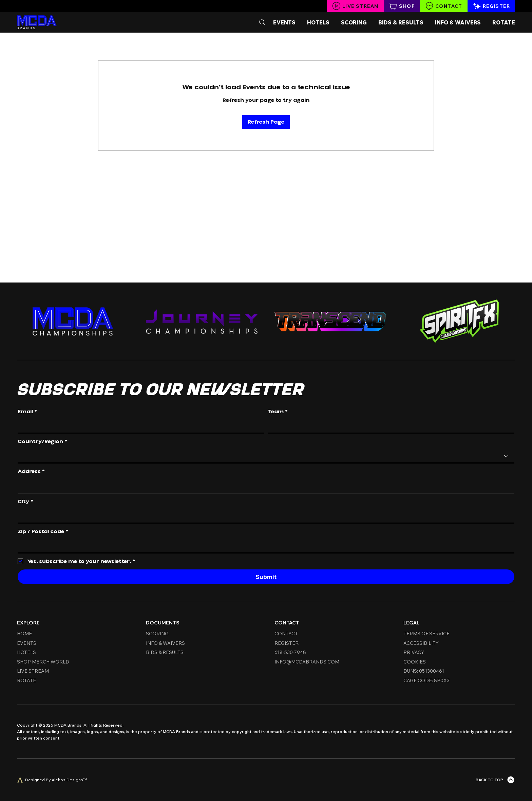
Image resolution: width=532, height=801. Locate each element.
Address (31, 472)
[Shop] (402, 6)
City (25, 502)
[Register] (491, 6)
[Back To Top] (495, 780)
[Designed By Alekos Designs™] (52, 780)
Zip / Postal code (43, 532)
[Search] (262, 22)
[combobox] (266, 456)
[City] (264, 516)
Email (27, 412)
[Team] (389, 426)
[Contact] (444, 6)
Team (278, 412)
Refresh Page (266, 122)
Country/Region (42, 442)
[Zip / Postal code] (264, 546)
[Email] (139, 426)
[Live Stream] (355, 6)
